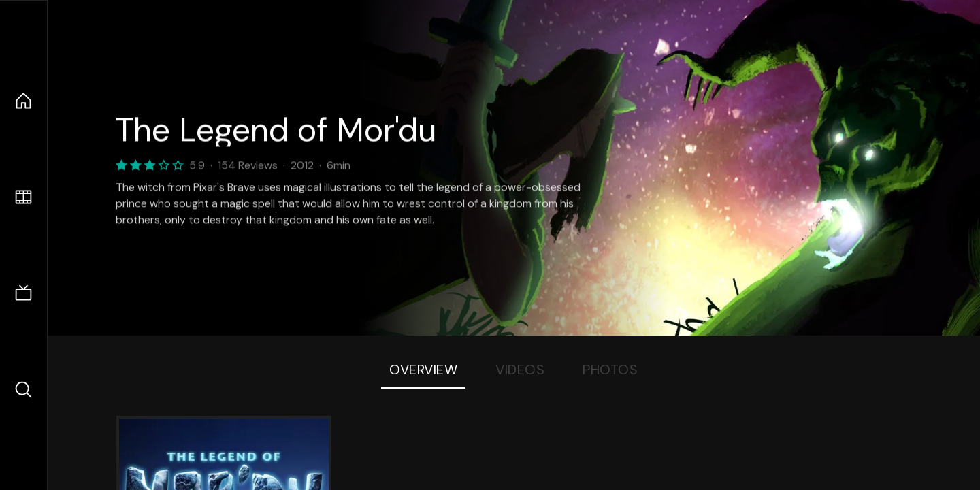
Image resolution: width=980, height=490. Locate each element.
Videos (520, 370)
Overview (423, 370)
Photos (610, 370)
